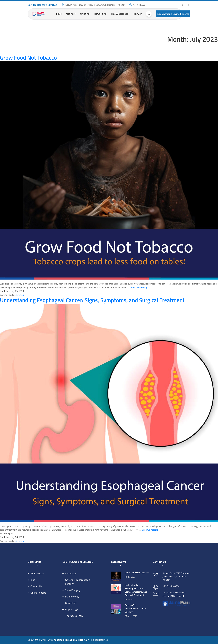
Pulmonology (72, 597)
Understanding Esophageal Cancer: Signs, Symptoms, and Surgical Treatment (92, 300)
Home (59, 14)
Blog (33, 580)
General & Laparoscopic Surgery (78, 582)
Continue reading (139, 287)
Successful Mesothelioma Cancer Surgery (136, 608)
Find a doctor (37, 573)
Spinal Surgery (73, 590)
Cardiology (71, 573)
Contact (138, 14)
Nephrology (72, 609)
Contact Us (36, 586)
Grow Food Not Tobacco (28, 58)
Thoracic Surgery (74, 616)
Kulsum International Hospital (71, 640)
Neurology (71, 603)
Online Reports (38, 593)
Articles (20, 295)
